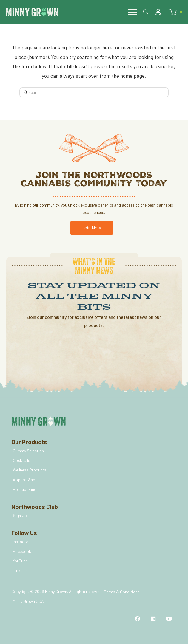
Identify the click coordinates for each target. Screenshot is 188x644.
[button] (132, 12)
